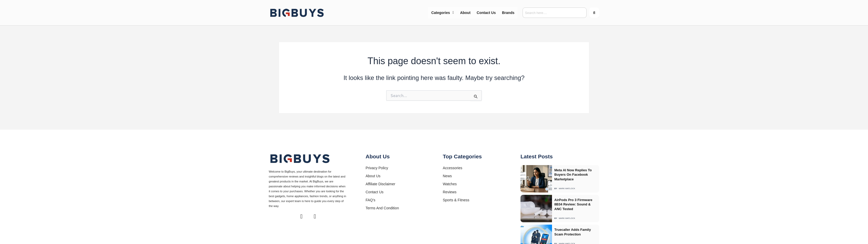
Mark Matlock (567, 183)
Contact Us (486, 13)
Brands (508, 13)
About (465, 13)
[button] (442, 13)
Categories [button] (442, 13)
